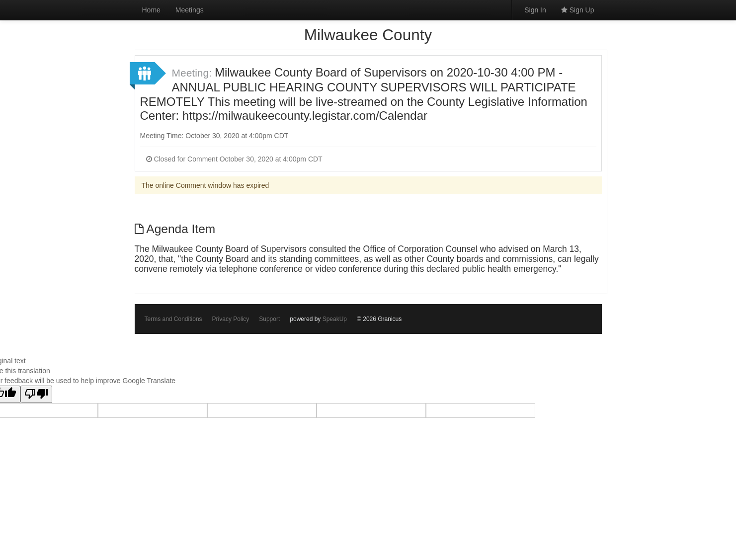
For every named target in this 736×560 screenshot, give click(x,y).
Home (151, 10)
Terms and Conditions (173, 319)
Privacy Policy (231, 319)
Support (269, 319)
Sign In (535, 10)
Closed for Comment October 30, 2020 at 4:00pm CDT (234, 159)
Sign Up (578, 10)
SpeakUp (335, 319)
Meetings (190, 10)
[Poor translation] (36, 394)
